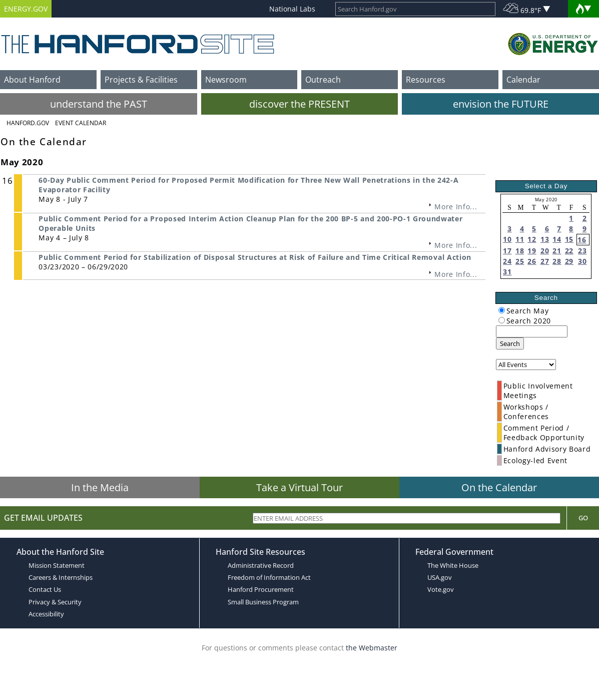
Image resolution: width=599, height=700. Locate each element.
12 (532, 239)
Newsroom (226, 80)
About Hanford (32, 80)
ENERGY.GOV (26, 9)
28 (557, 261)
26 (532, 261)
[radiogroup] (502, 310)
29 (569, 261)
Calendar (523, 80)
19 (532, 251)
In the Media (100, 487)
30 (582, 261)
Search (510, 343)
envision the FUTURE (501, 104)
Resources (426, 80)
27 (545, 261)
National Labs (292, 9)
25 (520, 261)
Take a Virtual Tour (299, 487)
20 (545, 251)
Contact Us (45, 589)
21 (557, 251)
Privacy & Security (55, 602)
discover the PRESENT (299, 104)
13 (545, 239)
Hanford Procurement (261, 589)
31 (507, 272)
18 (520, 251)
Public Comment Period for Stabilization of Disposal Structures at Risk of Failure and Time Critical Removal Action (255, 257)
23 (582, 251)
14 (557, 239)
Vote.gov (441, 589)
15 (569, 239)
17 (507, 251)
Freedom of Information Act (269, 577)
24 (507, 261)
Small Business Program (263, 602)
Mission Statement (57, 565)
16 (582, 240)
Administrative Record (261, 565)
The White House (453, 565)
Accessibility (46, 614)
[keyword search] (532, 331)
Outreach (323, 80)
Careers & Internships (61, 577)
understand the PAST (99, 104)
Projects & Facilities (141, 80)
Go (583, 518)
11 (520, 239)
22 (569, 251)
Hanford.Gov (28, 123)
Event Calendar (81, 123)
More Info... (456, 207)
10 (507, 239)
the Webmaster (372, 648)
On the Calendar (499, 487)
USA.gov (440, 577)
